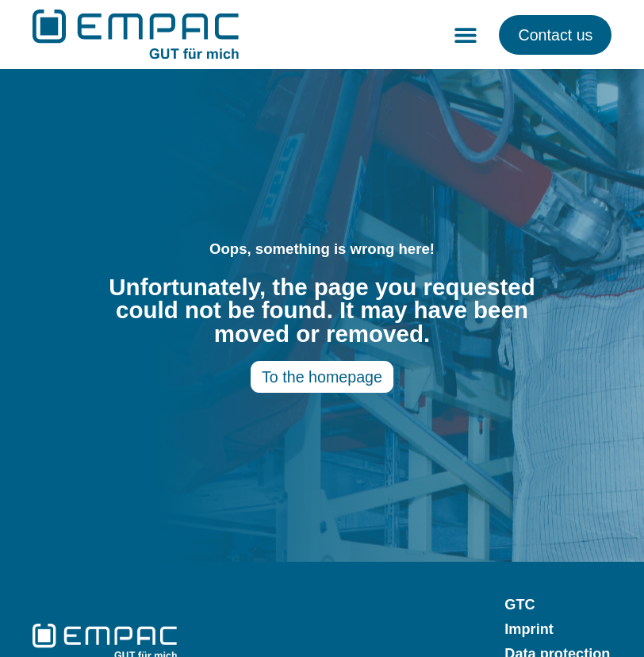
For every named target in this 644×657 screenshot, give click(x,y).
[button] (465, 35)
